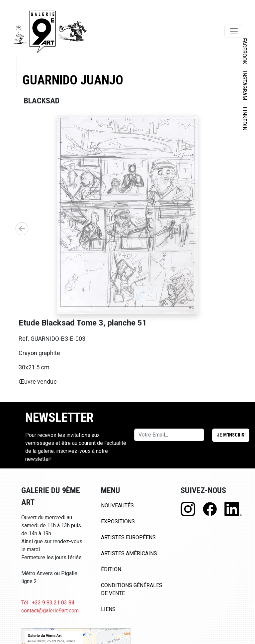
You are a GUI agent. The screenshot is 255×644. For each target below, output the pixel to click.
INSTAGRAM (245, 85)
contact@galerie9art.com (50, 611)
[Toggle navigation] (234, 31)
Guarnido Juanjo (73, 80)
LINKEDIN (245, 119)
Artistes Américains (129, 553)
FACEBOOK (245, 51)
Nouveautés (117, 506)
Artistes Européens (128, 537)
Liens (108, 609)
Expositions (118, 521)
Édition (111, 569)
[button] (22, 229)
